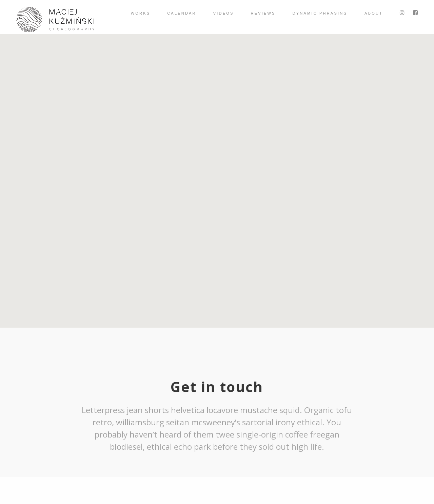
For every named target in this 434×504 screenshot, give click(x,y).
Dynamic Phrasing (320, 13)
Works (141, 13)
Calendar (182, 13)
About (374, 13)
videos (224, 13)
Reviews (263, 13)
